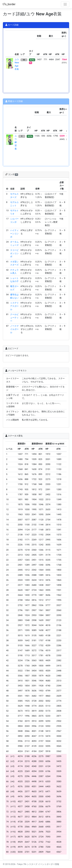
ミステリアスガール (14, 306)
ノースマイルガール (14, 329)
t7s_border (9, 4)
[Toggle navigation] (65, 4)
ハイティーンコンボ (14, 234)
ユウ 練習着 (16, 142)
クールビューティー (14, 318)
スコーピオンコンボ (14, 253)
